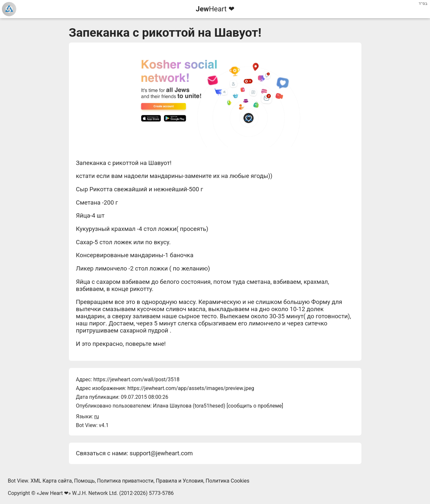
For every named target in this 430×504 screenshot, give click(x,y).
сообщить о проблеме (255, 406)
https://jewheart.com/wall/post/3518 (136, 379)
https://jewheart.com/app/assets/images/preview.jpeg (191, 388)
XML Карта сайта (51, 481)
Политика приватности (125, 481)
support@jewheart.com (161, 453)
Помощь (84, 481)
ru (97, 416)
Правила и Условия (179, 481)
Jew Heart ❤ (54, 493)
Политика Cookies (228, 481)
